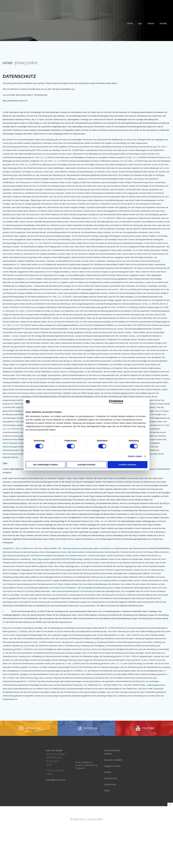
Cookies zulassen (128, 465)
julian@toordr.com (57, 812)
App (139, 25)
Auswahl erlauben (86, 465)
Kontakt (162, 25)
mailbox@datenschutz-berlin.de (41, 707)
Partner (150, 25)
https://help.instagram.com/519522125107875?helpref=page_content (124, 574)
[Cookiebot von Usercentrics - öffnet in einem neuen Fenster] (111, 402)
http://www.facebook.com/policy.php (79, 563)
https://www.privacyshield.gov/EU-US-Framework (91, 570)
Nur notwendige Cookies (46, 465)
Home (129, 25)
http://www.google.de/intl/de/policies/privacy (22, 468)
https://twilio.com (19, 484)
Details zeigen (135, 456)
